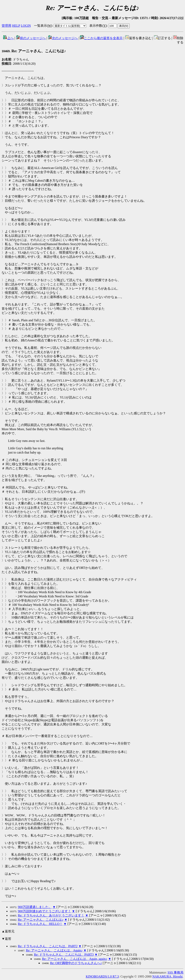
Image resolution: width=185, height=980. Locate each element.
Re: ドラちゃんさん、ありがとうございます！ (51, 915)
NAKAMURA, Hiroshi (167, 976)
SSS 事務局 (175, 972)
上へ (8, 38)
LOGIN (26, 26)
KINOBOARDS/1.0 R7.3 (102, 976)
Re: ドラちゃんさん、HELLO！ (40, 924)
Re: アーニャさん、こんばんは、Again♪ (54, 950)
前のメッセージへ (31, 38)
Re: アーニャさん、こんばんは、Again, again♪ (75, 959)
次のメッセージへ (63, 38)
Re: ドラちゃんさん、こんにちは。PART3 (64, 955)
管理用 (6, 26)
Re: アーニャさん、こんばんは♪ (41, 920)
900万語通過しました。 (35, 907)
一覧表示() (43, 26)
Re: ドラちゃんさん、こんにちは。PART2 (48, 946)
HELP (16, 26)
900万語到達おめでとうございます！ (44, 911)
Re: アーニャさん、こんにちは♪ (34, 51)
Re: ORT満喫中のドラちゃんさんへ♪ (76, 963)
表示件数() (98, 26)
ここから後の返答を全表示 (101, 38)
